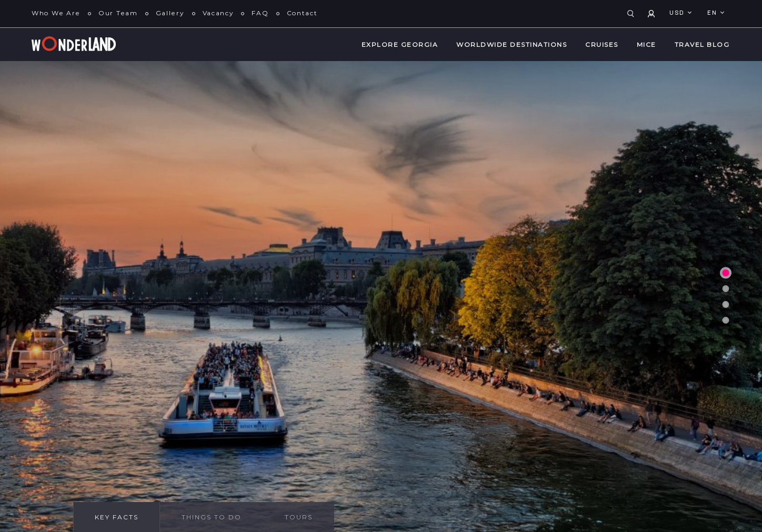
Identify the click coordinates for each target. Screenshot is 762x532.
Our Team (118, 13)
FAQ (260, 13)
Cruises (602, 44)
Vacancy (218, 13)
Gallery (170, 13)
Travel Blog (702, 44)
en (713, 13)
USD (678, 13)
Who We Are (56, 13)
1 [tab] (725, 272)
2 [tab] (726, 288)
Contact (302, 13)
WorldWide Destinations (512, 44)
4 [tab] (726, 320)
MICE (646, 44)
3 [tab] (726, 304)
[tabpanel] (381, 297)
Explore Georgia (400, 44)
